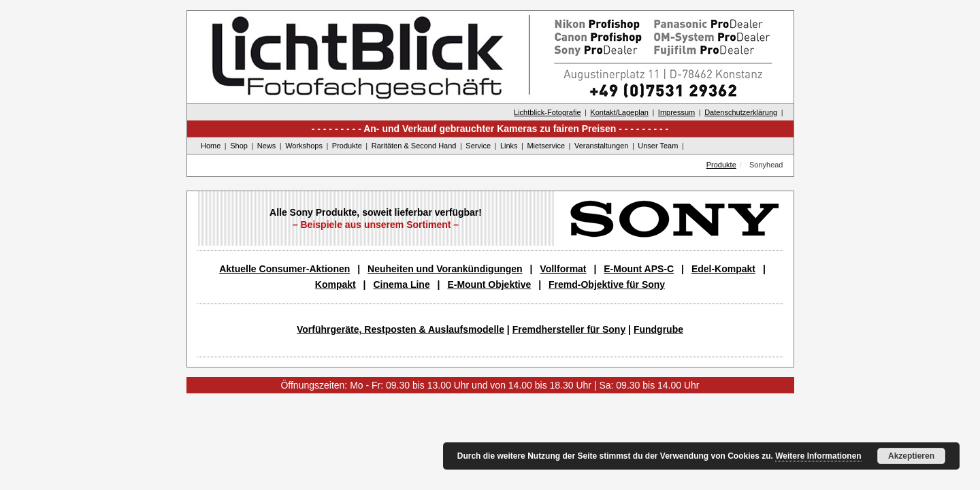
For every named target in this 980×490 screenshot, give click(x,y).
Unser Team (658, 146)
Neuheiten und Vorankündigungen (445, 269)
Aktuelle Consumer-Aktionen (284, 269)
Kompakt (336, 284)
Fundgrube (658, 329)
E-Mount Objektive (489, 284)
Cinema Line (401, 284)
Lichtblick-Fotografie (547, 112)
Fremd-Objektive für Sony (607, 284)
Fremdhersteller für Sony (569, 329)
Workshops (304, 146)
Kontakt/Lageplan (619, 112)
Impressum (676, 112)
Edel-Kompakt (723, 269)
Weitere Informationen (818, 456)
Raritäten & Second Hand (414, 146)
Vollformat (563, 269)
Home (211, 146)
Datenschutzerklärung (741, 112)
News (267, 146)
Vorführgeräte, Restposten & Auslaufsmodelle (401, 329)
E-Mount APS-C (639, 269)
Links (509, 146)
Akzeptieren (911, 456)
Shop (239, 146)
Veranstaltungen (602, 146)
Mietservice (546, 146)
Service (478, 146)
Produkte (347, 146)
